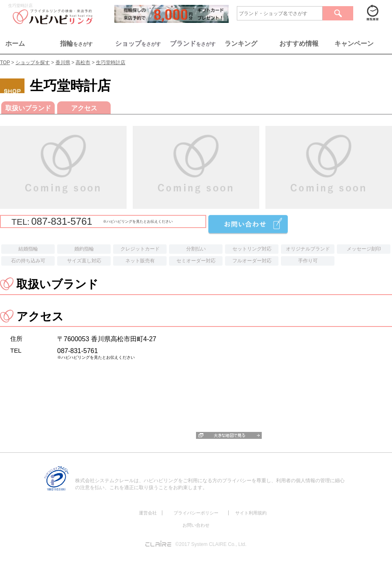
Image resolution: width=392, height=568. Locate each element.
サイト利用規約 (251, 513)
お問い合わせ (196, 525)
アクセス (84, 108)
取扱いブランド (28, 108)
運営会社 (148, 513)
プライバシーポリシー (196, 513)
